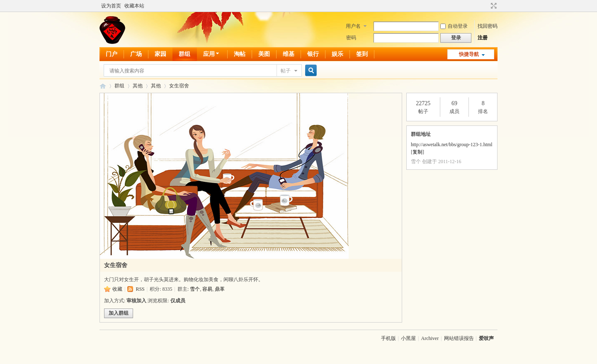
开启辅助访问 (486, 6)
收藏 (117, 289)
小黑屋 (408, 338)
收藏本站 (134, 6)
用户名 (353, 26)
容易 (207, 289)
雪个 (195, 289)
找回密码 (488, 26)
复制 (417, 152)
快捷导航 (469, 54)
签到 (362, 54)
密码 (351, 38)
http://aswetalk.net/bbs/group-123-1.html (452, 145)
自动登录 (454, 26)
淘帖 (240, 54)
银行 (313, 54)
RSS (140, 289)
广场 (136, 54)
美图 (264, 54)
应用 (212, 54)
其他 (138, 86)
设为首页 (111, 6)
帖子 (286, 71)
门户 (112, 54)
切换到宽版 (493, 6)
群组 (184, 54)
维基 (289, 54)
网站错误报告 (459, 338)
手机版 (388, 338)
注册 (483, 38)
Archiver (430, 338)
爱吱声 (103, 86)
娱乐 (337, 54)
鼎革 (220, 289)
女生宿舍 (179, 86)
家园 (160, 54)
